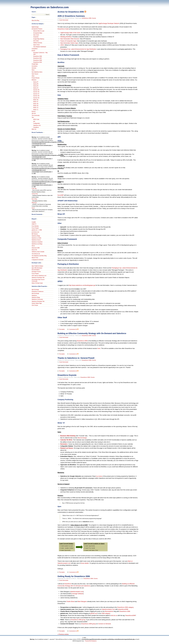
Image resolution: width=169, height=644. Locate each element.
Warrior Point (35, 258)
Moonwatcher (109, 611)
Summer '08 (36, 96)
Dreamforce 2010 (38, 62)
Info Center (36, 41)
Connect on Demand (104, 624)
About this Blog (35, 20)
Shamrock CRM (36, 248)
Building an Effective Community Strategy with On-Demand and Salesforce (92, 333)
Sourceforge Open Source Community (38, 280)
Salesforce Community (37, 299)
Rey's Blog (34, 199)
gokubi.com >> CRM (37, 230)
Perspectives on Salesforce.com (50, 7)
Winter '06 (36, 100)
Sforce (33, 246)
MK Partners (35, 234)
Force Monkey (35, 226)
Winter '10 (36, 108)
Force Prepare (35, 228)
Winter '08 (36, 104)
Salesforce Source (36, 240)
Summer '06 (36, 92)
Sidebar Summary (38, 43)
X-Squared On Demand (37, 260)
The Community (36, 115)
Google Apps (35, 64)
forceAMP (61, 195)
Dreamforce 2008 (38, 60)
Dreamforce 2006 (87, 18)
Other (33, 76)
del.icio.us (114, 615)
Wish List (34, 129)
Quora (33, 208)
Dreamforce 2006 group (78, 620)
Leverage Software (77, 594)
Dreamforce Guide (63, 29)
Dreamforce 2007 (38, 58)
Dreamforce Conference (38, 292)
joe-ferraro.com (35, 232)
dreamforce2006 (123, 609)
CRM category (106, 613)
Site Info (34, 113)
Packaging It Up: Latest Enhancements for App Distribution (78, 49)
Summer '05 (36, 90)
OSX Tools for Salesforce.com (39, 276)
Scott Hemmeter (64, 20)
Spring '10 (36, 88)
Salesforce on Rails (36, 238)
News (33, 70)
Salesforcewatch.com (108, 609)
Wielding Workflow (66, 37)
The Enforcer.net (36, 254)
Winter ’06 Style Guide (37, 283)
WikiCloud (34, 203)
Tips (33, 117)
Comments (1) (73, 354)
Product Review (36, 78)
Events (94, 18)
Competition (35, 49)
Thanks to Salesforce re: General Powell (76, 358)
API (34, 121)
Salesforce (34, 295)
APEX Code (36, 119)
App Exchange (35, 290)
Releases (34, 80)
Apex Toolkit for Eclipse (37, 266)
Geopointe (36, 37)
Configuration (37, 123)
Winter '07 (36, 102)
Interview (34, 68)
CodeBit (34, 222)
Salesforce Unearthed (37, 242)
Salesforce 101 (37, 125)
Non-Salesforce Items (37, 72)
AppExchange (35, 27)
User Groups (35, 305)
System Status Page (37, 303)
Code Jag (34, 188)
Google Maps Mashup (39, 39)
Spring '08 (36, 84)
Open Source (35, 74)
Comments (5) (73, 329)
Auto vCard (36, 35)
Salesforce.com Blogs (37, 244)
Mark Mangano (82, 601)
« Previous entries (63, 634)
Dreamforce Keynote (67, 375)
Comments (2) (73, 371)
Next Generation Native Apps (69, 43)
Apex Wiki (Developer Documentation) (37, 269)
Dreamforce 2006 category (125, 607)
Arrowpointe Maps (38, 33)
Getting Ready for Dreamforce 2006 (74, 576)
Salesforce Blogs (36, 236)
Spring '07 (36, 82)
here (99, 348)
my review (99, 476)
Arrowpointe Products (37, 29)
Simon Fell (34, 250)
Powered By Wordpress (91, 641)
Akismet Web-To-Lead (39, 31)
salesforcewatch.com (77, 592)
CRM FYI (34, 224)
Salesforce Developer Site (38, 278)
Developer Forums (36, 272)
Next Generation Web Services (70, 39)
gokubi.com (94, 613)
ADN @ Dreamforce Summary (71, 16)
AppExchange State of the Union (70, 33)
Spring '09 (36, 86)
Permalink (62, 329)
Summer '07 (36, 94)
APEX (62, 45)
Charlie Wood (70, 601)
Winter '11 (36, 110)
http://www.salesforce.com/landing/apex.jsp (82, 285)
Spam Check (36, 45)
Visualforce (36, 127)
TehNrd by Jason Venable (38, 252)
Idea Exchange (82, 438)
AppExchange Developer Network (109, 23)
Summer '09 (36, 98)
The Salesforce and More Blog (39, 256)
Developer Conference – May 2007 (40, 53)
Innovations (34, 66)
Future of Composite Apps (68, 41)
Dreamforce (68, 584)
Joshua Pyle (35, 194)
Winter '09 (36, 106)
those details (85, 563)
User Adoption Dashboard (40, 47)
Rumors (34, 111)
